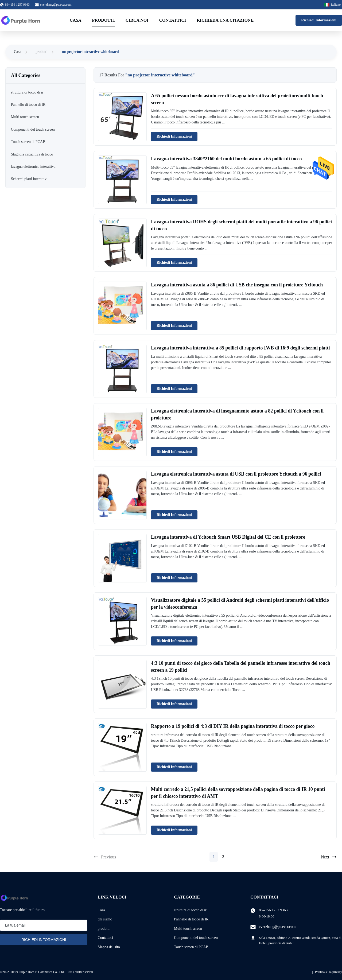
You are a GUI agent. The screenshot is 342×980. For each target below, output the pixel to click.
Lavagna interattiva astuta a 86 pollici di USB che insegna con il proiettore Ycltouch (237, 285)
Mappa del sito (109, 947)
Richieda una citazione (225, 20)
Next (329, 857)
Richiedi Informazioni (319, 20)
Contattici (173, 20)
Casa (76, 20)
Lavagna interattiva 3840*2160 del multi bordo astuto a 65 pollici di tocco (226, 159)
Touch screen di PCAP (191, 947)
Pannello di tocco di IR (191, 919)
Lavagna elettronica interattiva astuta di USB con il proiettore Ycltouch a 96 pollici (236, 474)
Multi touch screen (188, 929)
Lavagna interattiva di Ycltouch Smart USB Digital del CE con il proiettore (228, 537)
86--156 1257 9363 (273, 910)
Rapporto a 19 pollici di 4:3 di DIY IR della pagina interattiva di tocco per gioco (233, 726)
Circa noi (137, 20)
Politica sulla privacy (329, 972)
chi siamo (105, 919)
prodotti (41, 52)
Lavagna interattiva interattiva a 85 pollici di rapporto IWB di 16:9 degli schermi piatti (240, 348)
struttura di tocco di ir (190, 910)
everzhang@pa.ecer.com (56, 5)
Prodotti (103, 20)
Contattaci (106, 938)
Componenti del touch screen (196, 938)
